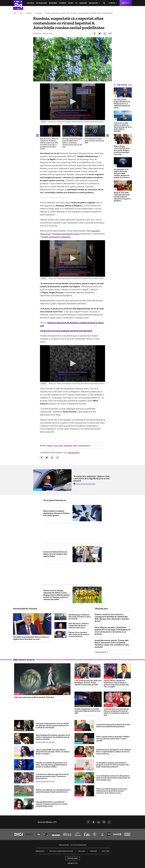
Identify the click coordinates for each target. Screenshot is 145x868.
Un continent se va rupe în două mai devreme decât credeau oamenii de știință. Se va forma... (122, 173)
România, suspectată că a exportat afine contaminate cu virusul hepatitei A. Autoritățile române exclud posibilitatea (79, 13)
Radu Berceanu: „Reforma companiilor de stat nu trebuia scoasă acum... (79, 625)
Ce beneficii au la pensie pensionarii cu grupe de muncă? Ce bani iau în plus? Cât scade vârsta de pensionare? (112, 765)
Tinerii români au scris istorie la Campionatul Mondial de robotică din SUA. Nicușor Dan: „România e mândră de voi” (112, 618)
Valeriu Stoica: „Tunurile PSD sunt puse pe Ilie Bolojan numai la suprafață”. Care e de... (122, 150)
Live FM (112, 3)
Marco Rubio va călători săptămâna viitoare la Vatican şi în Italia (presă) (56, 513)
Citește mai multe (100, 652)
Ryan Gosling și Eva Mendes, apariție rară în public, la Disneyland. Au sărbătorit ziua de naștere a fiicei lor (53, 737)
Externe (63, 3)
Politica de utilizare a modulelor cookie (61, 851)
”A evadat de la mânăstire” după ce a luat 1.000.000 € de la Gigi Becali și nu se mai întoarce (91, 478)
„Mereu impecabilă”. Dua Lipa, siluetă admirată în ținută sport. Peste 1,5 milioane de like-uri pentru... (53, 752)
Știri (21, 13)
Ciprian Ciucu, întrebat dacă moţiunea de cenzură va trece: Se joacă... (79, 634)
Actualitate (41, 3)
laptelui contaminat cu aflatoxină (56, 237)
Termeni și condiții (64, 845)
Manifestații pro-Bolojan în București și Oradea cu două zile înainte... (79, 617)
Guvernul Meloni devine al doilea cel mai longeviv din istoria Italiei (55, 554)
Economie (53, 3)
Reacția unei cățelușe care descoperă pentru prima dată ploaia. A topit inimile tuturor (53, 791)
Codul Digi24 (82, 851)
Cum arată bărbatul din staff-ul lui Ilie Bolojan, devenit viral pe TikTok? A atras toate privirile (88, 683)
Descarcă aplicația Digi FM (45, 742)
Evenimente (39, 13)
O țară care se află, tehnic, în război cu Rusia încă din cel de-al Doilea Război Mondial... (123, 127)
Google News (74, 452)
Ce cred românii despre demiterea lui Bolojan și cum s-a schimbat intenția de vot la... (122, 104)
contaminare (68, 446)
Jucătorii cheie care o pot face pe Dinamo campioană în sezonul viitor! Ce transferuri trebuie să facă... (116, 712)
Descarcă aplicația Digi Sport (86, 484)
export (56, 446)
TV (76, 3)
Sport (71, 3)
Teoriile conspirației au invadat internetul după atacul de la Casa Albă (88, 711)
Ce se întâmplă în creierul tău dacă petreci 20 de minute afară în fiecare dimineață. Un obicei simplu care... (113, 778)
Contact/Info (105, 851)
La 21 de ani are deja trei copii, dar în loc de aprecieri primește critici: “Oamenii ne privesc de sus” (52, 776)
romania (50, 446)
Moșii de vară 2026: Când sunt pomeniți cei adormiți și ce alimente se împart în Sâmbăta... (122, 197)
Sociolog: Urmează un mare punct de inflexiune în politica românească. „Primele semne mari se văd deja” (72, 143)
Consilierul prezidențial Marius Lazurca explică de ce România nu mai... (31, 638)
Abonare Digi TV (40, 851)
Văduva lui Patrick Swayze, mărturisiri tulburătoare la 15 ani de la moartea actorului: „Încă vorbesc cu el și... (112, 791)
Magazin (83, 3)
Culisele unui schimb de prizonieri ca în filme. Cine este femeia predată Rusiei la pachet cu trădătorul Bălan (51, 765)
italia (61, 446)
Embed (43, 122)
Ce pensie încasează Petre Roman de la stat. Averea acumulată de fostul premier (113, 725)
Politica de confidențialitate (78, 845)
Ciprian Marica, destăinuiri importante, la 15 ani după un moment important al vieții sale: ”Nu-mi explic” (116, 684)
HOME (15, 13)
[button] (72, 102)
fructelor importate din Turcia (66, 234)
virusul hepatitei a (84, 446)
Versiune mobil (73, 858)
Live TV (124, 3)
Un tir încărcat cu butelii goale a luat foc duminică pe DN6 (94, 141)
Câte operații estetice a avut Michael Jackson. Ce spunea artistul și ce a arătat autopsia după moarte (52, 804)
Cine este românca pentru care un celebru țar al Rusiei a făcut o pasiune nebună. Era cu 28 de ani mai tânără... (52, 725)
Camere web (93, 851)
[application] (73, 102)
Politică (30, 3)
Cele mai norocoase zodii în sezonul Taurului (34, 697)
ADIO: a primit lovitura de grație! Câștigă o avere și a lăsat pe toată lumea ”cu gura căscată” (113, 739)
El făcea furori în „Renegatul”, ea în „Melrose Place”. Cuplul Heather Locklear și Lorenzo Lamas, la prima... (113, 752)
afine (75, 446)
